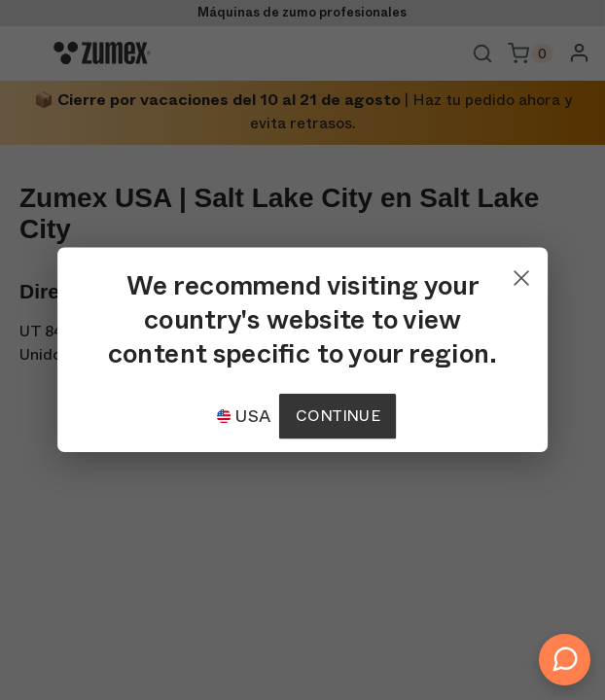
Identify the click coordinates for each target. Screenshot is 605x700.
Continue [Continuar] (338, 416)
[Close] (521, 273)
